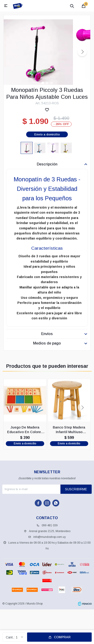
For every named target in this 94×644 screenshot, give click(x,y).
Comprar (62, 637)
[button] (82, 52)
